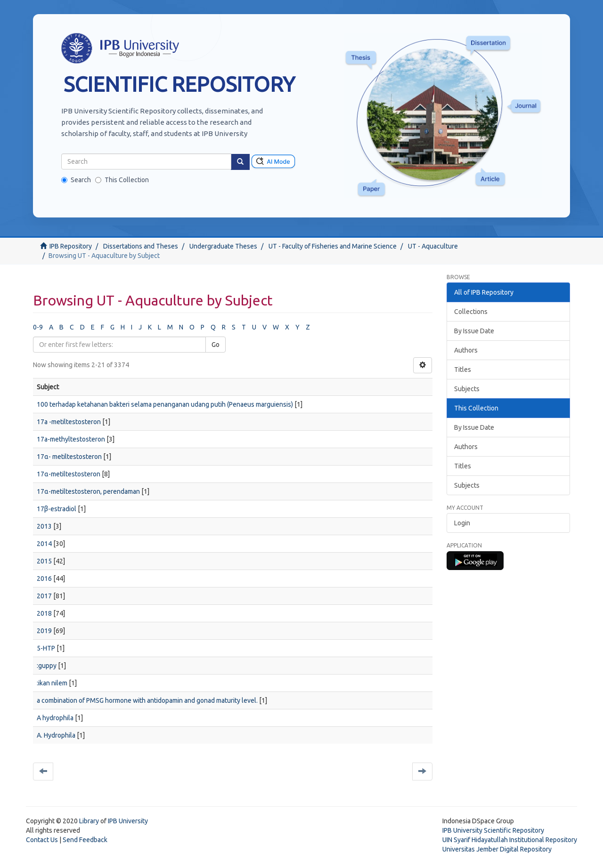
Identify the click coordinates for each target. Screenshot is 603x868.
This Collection (122, 180)
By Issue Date (474, 331)
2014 (44, 544)
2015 (44, 561)
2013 (44, 526)
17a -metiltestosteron (69, 422)
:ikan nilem (52, 683)
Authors (466, 350)
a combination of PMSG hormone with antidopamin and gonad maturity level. (147, 700)
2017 (44, 596)
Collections (471, 312)
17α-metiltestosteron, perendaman (88, 491)
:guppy (47, 666)
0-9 (38, 327)
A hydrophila (55, 718)
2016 (44, 579)
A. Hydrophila (56, 735)
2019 (44, 631)
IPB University (128, 821)
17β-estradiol (57, 509)
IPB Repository (71, 246)
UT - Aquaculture (433, 246)
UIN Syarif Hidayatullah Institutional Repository (510, 840)
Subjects (467, 389)
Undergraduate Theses (223, 246)
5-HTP (46, 648)
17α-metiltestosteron (69, 474)
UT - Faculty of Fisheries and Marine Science (333, 246)
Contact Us (42, 840)
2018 (44, 613)
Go (216, 345)
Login (462, 523)
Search (76, 180)
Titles (463, 370)
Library (89, 821)
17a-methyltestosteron (71, 439)
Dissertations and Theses (141, 246)
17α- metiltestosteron (69, 457)
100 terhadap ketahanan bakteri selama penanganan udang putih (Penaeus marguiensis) (165, 404)
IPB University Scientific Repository (493, 830)
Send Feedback (85, 840)
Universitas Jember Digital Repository (497, 849)
